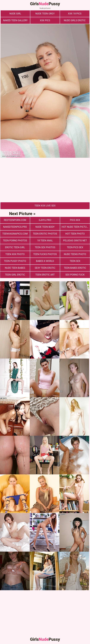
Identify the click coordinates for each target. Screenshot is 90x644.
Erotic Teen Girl (15, 247)
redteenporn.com (15, 220)
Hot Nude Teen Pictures (76, 227)
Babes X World (45, 261)
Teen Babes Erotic (75, 268)
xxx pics (45, 20)
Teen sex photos (45, 247)
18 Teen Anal (45, 241)
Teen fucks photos (45, 254)
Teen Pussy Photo (15, 261)
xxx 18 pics (75, 14)
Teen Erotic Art (45, 275)
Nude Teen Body (45, 227)
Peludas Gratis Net (75, 241)
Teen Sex (75, 261)
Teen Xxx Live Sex (45, 206)
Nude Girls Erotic (75, 20)
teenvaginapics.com (15, 234)
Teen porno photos (15, 241)
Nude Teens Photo (75, 254)
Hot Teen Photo (75, 234)
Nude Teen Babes (15, 268)
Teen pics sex (75, 247)
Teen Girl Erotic (15, 275)
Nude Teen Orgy (45, 14)
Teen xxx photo (15, 254)
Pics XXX (75, 220)
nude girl (15, 14)
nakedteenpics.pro (15, 227)
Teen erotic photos (45, 234)
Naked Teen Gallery (15, 20)
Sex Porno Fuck (75, 275)
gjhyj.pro (45, 220)
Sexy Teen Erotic (45, 268)
